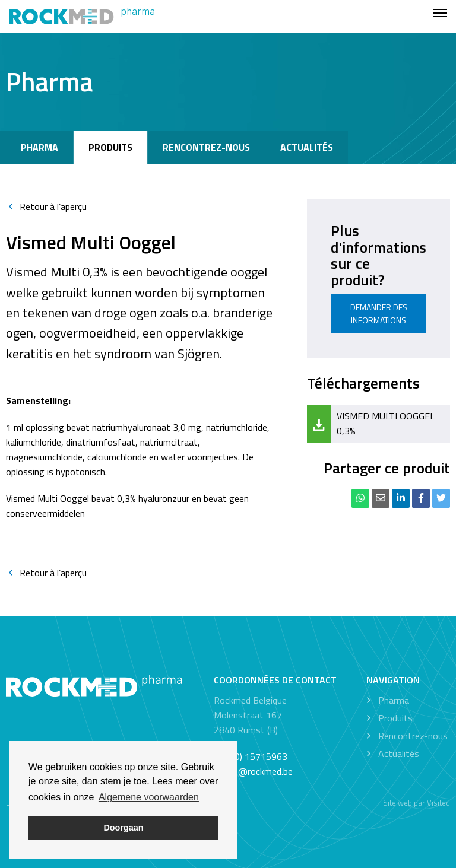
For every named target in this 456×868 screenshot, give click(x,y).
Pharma (39, 147)
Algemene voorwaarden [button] (149, 797)
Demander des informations (379, 314)
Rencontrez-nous (206, 147)
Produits (110, 147)
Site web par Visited (417, 803)
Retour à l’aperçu (46, 206)
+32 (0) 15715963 (251, 756)
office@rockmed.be (253, 771)
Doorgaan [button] (123, 828)
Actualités (307, 147)
